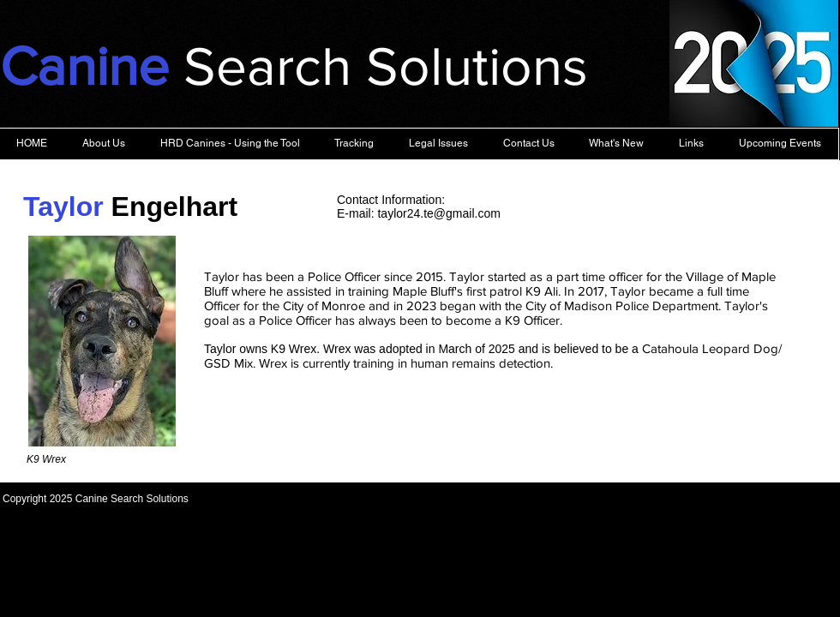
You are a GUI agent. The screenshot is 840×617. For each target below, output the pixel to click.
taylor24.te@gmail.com (438, 213)
